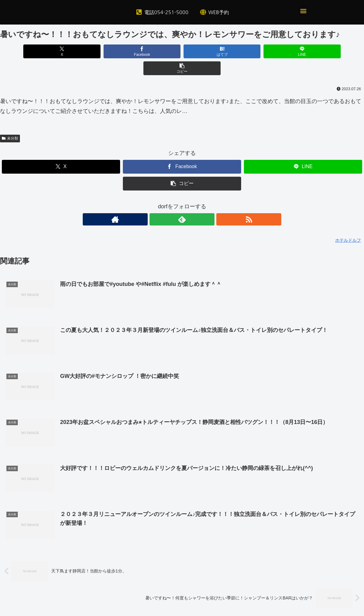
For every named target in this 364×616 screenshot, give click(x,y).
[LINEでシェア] (243, 51)
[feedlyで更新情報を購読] (182, 202)
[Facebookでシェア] (121, 51)
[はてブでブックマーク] (182, 51)
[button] (303, 11)
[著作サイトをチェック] (168, 202)
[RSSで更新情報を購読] (196, 202)
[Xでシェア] (60, 51)
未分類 (10, 121)
